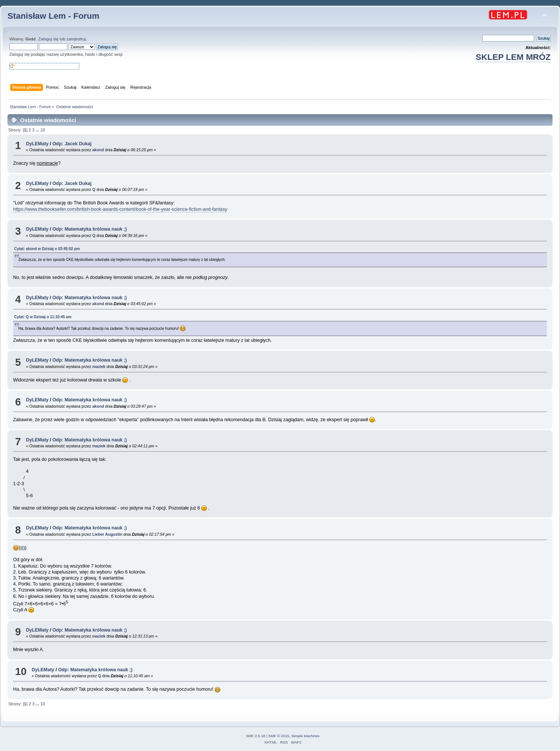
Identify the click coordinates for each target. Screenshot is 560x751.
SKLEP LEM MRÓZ (513, 57)
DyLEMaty (37, 144)
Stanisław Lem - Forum (53, 16)
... (38, 130)
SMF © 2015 (279, 736)
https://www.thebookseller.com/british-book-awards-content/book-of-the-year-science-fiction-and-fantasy (120, 209)
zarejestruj (76, 39)
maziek (99, 367)
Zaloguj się (48, 39)
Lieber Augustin (107, 534)
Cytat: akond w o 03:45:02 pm (47, 249)
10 (43, 130)
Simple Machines (306, 736)
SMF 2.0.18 (255, 736)
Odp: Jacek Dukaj (72, 144)
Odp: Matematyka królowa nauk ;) (90, 229)
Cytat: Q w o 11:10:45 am (43, 317)
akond (98, 150)
